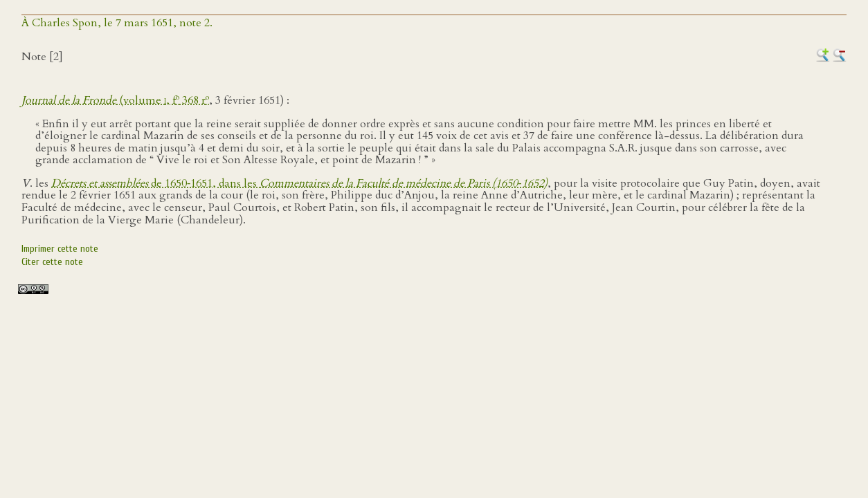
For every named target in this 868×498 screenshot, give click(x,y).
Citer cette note (52, 262)
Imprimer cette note (60, 249)
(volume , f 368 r (115, 100)
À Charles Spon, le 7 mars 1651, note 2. (117, 23)
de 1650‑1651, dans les (299, 183)
